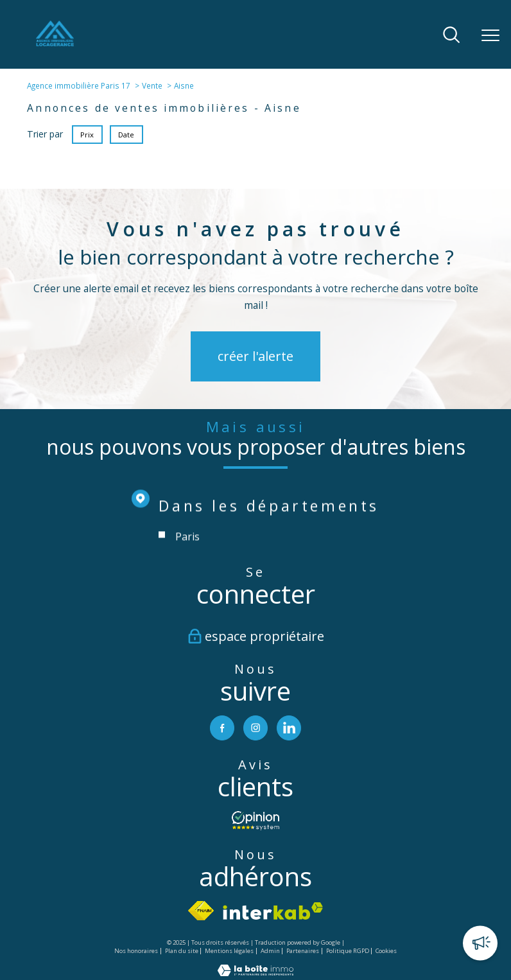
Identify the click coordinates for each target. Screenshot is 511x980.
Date (127, 134)
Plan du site (182, 951)
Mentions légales (229, 951)
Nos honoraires (136, 951)
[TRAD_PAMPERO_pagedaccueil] (55, 43)
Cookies (386, 952)
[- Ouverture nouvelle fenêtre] (255, 821)
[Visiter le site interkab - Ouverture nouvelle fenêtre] (273, 911)
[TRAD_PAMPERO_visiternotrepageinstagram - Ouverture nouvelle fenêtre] (256, 728)
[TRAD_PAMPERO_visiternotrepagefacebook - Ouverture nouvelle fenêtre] (222, 728)
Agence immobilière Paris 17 (79, 85)
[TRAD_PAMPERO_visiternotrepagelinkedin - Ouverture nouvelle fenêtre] (290, 728)
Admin (270, 951)
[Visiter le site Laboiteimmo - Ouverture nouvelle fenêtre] (255, 973)
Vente (152, 85)
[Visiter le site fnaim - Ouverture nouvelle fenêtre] (201, 911)
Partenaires (303, 951)
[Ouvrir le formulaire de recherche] (451, 36)
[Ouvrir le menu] (490, 35)
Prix (88, 134)
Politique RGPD (348, 951)
